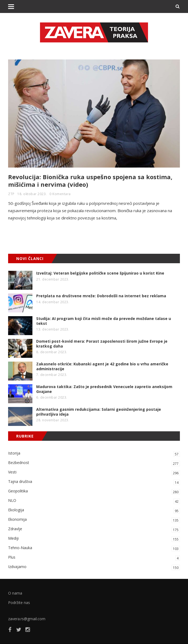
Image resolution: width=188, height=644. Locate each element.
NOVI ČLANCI (30, 258)
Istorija (94, 454)
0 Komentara (60, 194)
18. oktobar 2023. (32, 194)
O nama (15, 593)
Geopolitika (94, 491)
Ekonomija (94, 520)
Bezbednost (94, 463)
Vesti (94, 473)
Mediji (94, 539)
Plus (94, 558)
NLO (94, 501)
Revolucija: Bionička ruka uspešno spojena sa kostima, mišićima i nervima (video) (90, 181)
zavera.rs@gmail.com (27, 619)
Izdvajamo (94, 567)
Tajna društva (94, 482)
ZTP (11, 194)
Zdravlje (94, 529)
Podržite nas (19, 603)
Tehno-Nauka (94, 548)
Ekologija (94, 510)
